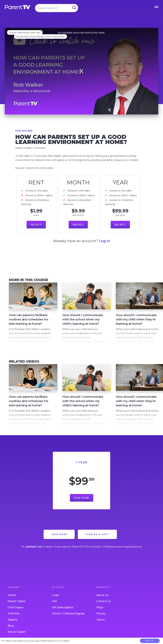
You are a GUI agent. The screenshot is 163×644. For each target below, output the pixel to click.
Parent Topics (17, 601)
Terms (100, 620)
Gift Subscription (63, 607)
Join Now (82, 498)
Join (55, 601)
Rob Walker (24, 131)
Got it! (150, 641)
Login (56, 595)
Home (12, 595)
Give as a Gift (97, 534)
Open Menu (157, 6)
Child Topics (16, 607)
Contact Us (104, 601)
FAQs (100, 607)
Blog (11, 626)
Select (36, 225)
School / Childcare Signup (68, 613)
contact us (33, 547)
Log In (105, 241)
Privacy (101, 613)
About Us (102, 595)
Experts (13, 620)
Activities (14, 613)
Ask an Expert (17, 632)
